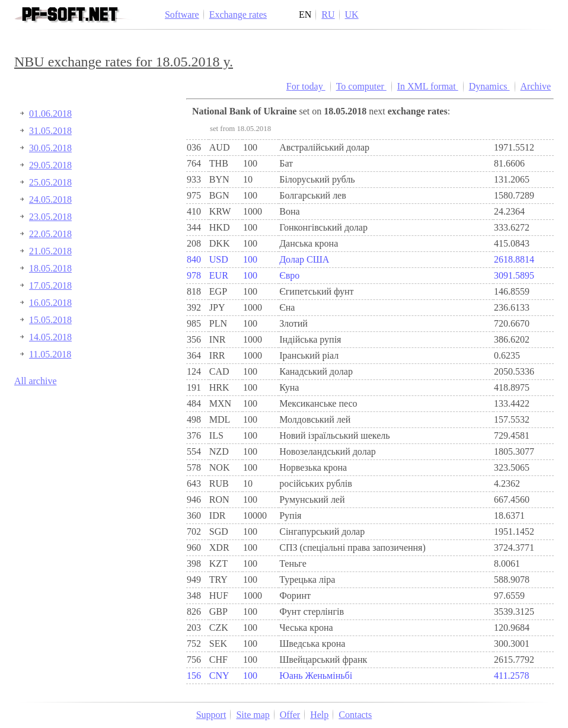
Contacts (355, 715)
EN (305, 15)
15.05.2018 (50, 320)
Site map (253, 715)
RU (328, 15)
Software (182, 15)
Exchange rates (238, 15)
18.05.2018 (50, 268)
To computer (361, 86)
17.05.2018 (50, 285)
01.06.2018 (50, 114)
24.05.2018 (50, 199)
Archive (536, 86)
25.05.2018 (50, 182)
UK (352, 15)
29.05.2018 (50, 165)
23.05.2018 (50, 217)
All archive (36, 381)
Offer (290, 715)
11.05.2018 (50, 354)
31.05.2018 (50, 131)
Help (319, 715)
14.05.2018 (50, 337)
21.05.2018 (50, 251)
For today (306, 86)
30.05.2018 (50, 148)
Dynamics (489, 86)
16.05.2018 (50, 303)
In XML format (428, 86)
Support (211, 715)
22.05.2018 (50, 234)
